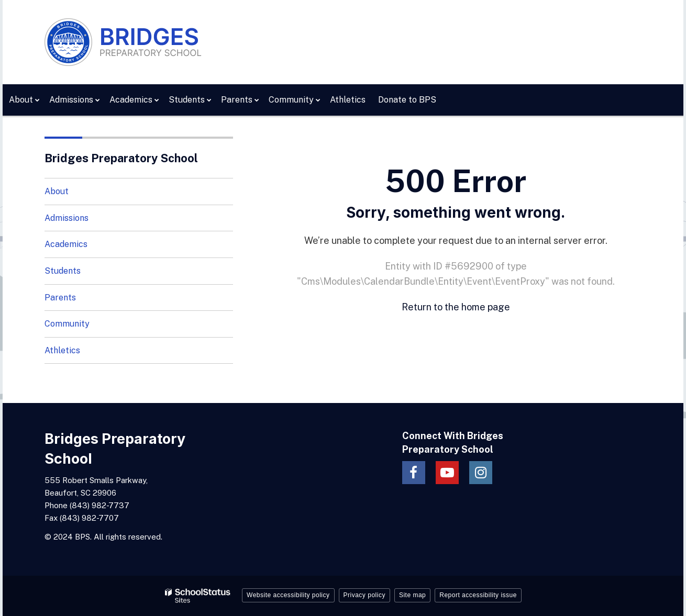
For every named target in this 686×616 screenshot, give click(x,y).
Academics (66, 244)
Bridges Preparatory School (121, 158)
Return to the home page (456, 307)
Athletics (62, 350)
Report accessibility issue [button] (478, 595)
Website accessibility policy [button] (288, 595)
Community (67, 324)
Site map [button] (412, 595)
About (57, 191)
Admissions (67, 218)
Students (63, 271)
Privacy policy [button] (364, 595)
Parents (60, 298)
